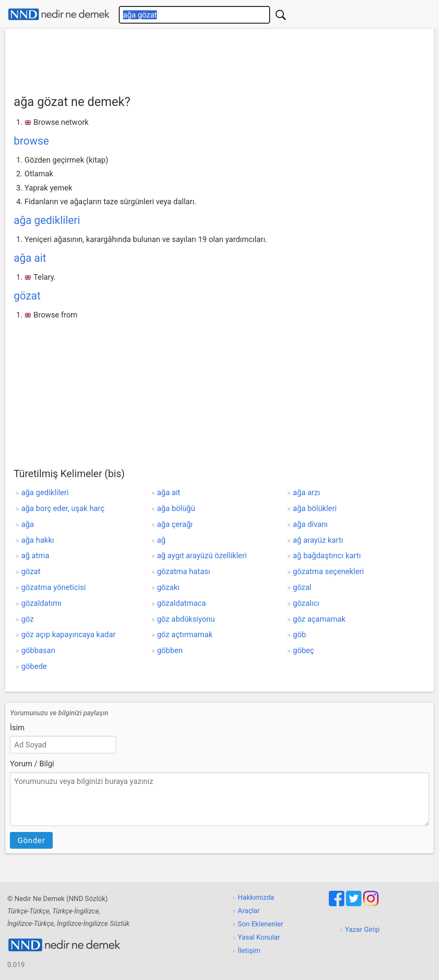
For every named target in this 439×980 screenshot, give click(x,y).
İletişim (249, 951)
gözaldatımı (41, 603)
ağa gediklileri (47, 220)
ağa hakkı (38, 540)
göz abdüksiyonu (186, 619)
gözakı (168, 587)
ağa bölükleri (315, 508)
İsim (17, 727)
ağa (27, 524)
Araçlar (249, 911)
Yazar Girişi (362, 930)
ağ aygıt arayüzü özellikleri (202, 555)
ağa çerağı (175, 524)
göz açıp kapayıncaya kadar (68, 634)
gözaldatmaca (181, 603)
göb (299, 634)
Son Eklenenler (261, 924)
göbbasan (38, 650)
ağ (161, 540)
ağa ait (30, 258)
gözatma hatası (183, 571)
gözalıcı (306, 603)
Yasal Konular (259, 937)
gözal (302, 587)
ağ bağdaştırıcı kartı (327, 555)
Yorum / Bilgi (32, 764)
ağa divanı (310, 524)
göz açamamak (319, 619)
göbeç (303, 650)
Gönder (31, 840)
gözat (27, 296)
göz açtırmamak (185, 634)
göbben (170, 650)
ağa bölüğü (176, 508)
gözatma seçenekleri (328, 571)
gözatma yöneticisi (53, 587)
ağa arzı (306, 492)
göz (27, 619)
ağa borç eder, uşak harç (63, 508)
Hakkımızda (256, 897)
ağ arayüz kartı (318, 540)
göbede (34, 666)
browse (31, 141)
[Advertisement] (219, 59)
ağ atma (35, 555)
